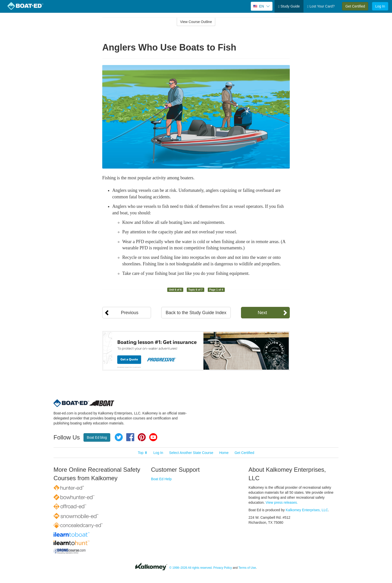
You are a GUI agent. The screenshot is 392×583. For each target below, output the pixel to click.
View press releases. (282, 502)
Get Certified (355, 6)
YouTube (153, 437)
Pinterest (142, 437)
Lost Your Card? (321, 6)
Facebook (130, 437)
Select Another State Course (191, 453)
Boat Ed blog (97, 437)
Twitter (119, 437)
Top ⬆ (142, 453)
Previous (129, 313)
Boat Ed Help (161, 479)
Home (224, 453)
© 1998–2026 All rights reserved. (191, 568)
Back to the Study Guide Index (196, 313)
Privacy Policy (222, 568)
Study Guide (289, 6)
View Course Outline (196, 22)
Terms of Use (247, 568)
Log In (380, 6)
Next (262, 313)
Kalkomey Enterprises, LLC (307, 510)
